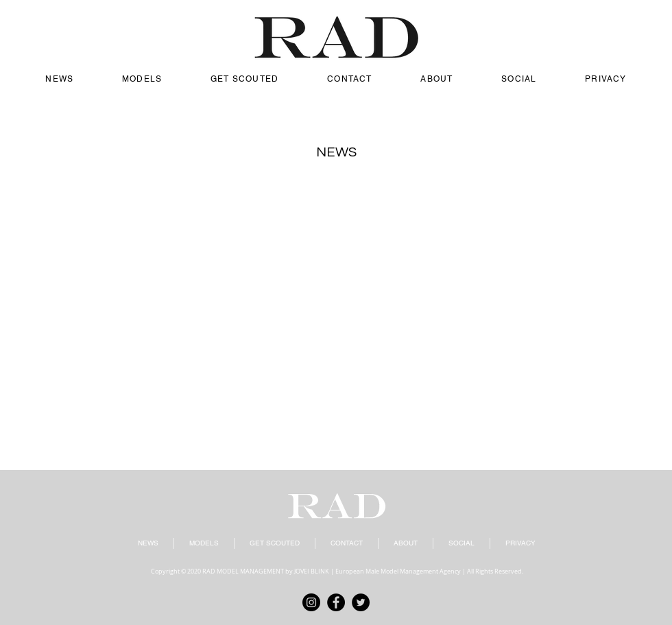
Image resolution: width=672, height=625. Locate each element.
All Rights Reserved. (495, 571)
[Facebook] (336, 602)
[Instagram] (311, 602)
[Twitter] (361, 602)
